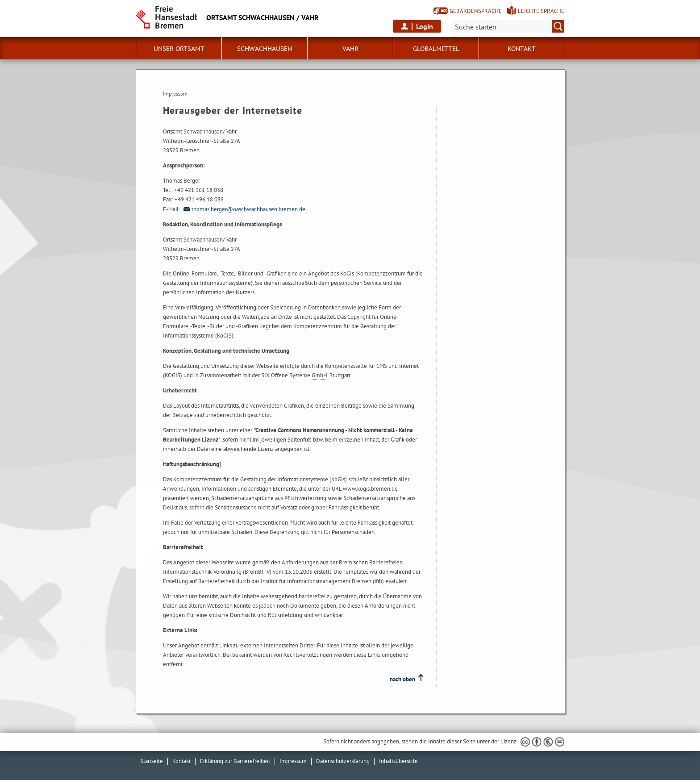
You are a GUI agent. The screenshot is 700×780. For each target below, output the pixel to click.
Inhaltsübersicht (398, 761)
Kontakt (522, 49)
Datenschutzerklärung (343, 761)
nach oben (402, 679)
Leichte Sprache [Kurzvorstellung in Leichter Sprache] (541, 11)
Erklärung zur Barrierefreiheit (235, 761)
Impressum (293, 761)
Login (425, 26)
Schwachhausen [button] (265, 49)
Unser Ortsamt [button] (179, 49)
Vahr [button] (350, 49)
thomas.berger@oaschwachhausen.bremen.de (243, 209)
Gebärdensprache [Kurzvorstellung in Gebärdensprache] (476, 11)
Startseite (152, 761)
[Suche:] (508, 26)
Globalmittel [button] (436, 49)
